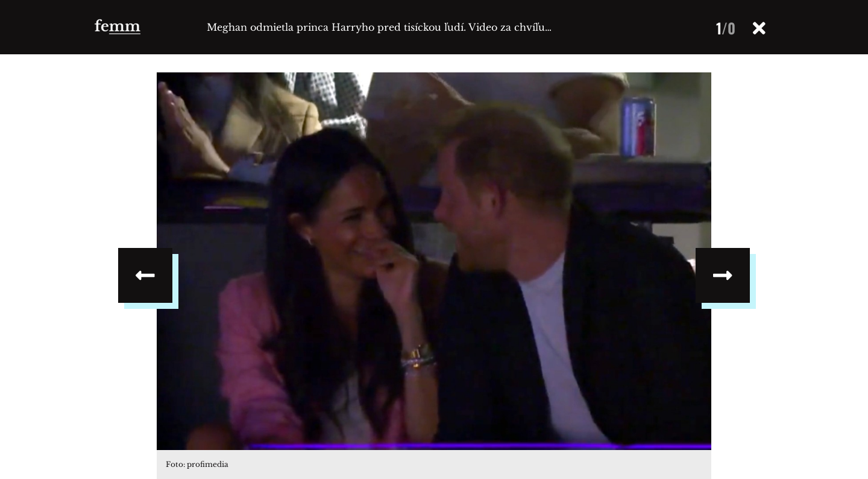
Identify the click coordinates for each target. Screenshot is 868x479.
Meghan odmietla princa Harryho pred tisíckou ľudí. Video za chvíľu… (379, 27)
